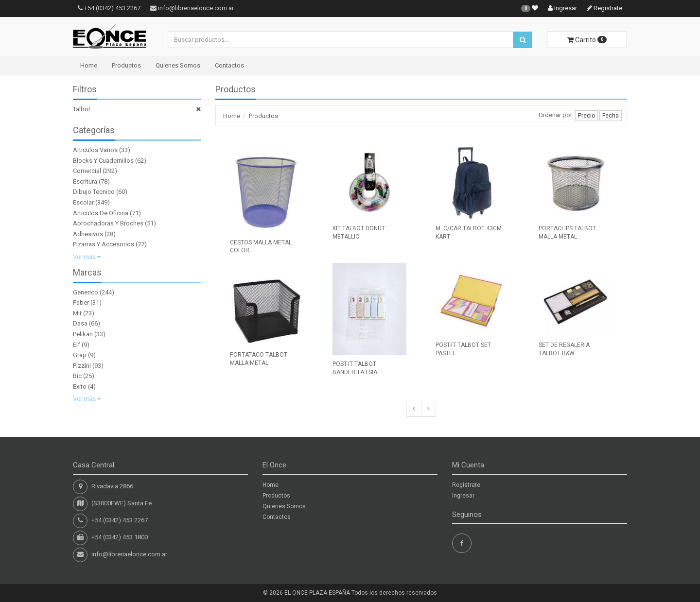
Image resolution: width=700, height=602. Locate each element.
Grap (80, 355)
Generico (86, 292)
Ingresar (562, 8)
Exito (80, 387)
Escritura (85, 181)
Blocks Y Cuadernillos (103, 161)
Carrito (587, 40)
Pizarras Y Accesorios (104, 244)
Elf (77, 345)
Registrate (604, 8)
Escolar (83, 202)
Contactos (229, 65)
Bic (77, 376)
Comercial (87, 171)
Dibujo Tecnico (94, 192)
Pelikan (83, 334)
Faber (81, 302)
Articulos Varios (95, 150)
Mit (77, 313)
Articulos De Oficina (101, 213)
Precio (586, 116)
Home (89, 65)
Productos (126, 65)
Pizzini (82, 366)
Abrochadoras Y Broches (108, 223)
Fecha (611, 116)
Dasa (80, 323)
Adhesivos (88, 234)
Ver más (87, 257)
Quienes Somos (178, 65)
